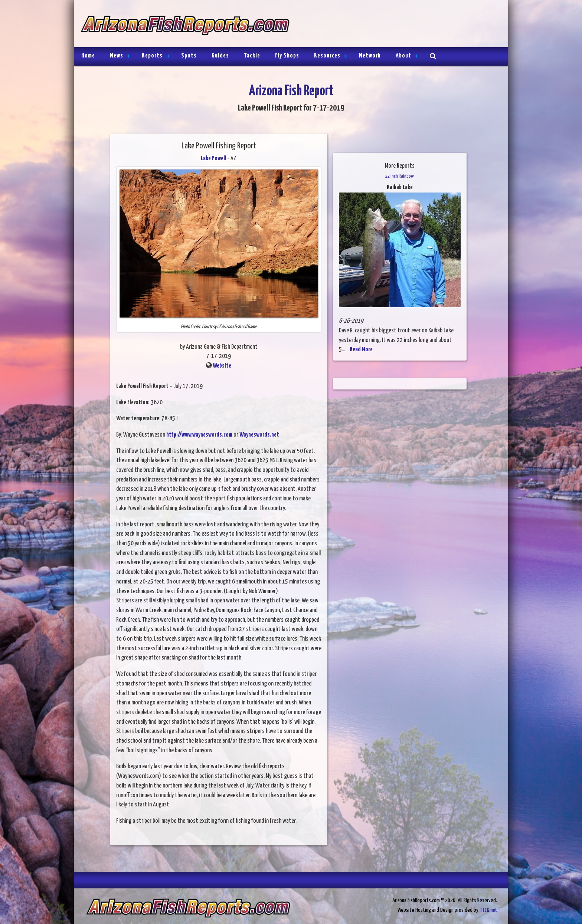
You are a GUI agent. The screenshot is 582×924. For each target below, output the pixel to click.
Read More (361, 350)
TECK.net (488, 910)
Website (222, 366)
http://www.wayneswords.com (199, 435)
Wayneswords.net (259, 435)
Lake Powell (214, 159)
